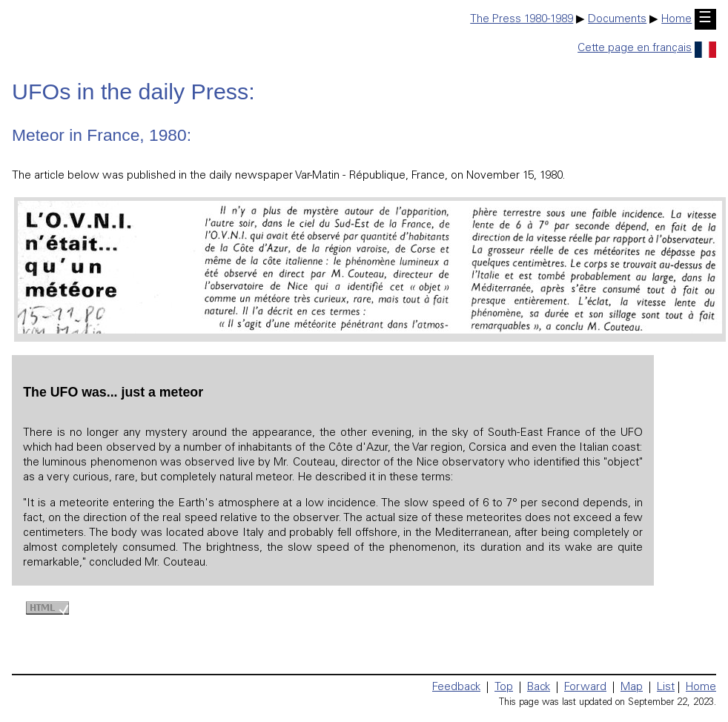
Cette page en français (647, 49)
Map (632, 688)
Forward (585, 688)
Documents (617, 20)
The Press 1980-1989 (522, 20)
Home (676, 20)
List (666, 688)
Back (539, 688)
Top (504, 688)
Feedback (456, 688)
